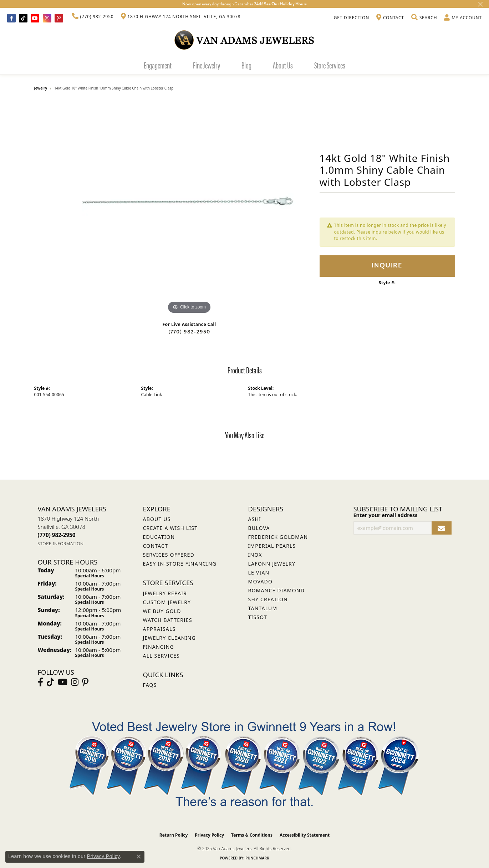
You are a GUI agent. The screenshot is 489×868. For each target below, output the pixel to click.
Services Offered (169, 555)
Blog (246, 65)
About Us (283, 65)
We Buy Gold (162, 611)
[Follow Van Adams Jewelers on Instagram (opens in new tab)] (47, 18)
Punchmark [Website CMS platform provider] (257, 858)
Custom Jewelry (167, 602)
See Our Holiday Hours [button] (285, 4)
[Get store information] (61, 544)
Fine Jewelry (207, 65)
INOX (255, 555)
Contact (156, 546)
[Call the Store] (57, 535)
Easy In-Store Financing (180, 564)
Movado (261, 581)
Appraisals (159, 629)
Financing (159, 647)
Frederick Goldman (278, 537)
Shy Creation (268, 599)
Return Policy (174, 835)
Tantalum (263, 608)
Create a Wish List (170, 528)
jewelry (41, 88)
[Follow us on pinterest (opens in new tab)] (59, 18)
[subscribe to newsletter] (441, 528)
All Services (161, 656)
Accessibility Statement (305, 835)
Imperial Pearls (272, 546)
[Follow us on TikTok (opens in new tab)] (23, 18)
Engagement (158, 65)
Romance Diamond (277, 590)
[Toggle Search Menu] (424, 18)
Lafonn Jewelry (272, 564)
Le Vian (259, 573)
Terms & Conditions (252, 835)
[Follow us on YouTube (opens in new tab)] (35, 18)
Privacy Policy (209, 835)
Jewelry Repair (165, 593)
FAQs (150, 685)
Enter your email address (386, 515)
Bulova (259, 528)
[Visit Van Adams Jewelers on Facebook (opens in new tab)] (11, 18)
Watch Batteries (168, 620)
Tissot (258, 617)
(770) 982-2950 (189, 332)
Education (159, 537)
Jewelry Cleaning (169, 638)
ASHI (255, 519)
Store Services (330, 65)
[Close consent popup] (139, 857)
